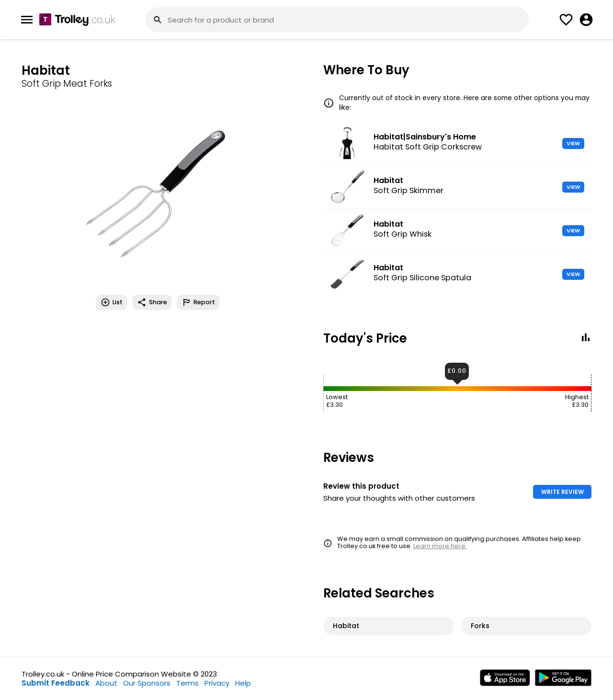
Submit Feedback (56, 683)
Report (198, 302)
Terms (187, 683)
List (112, 302)
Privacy (217, 683)
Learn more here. (440, 546)
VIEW (573, 143)
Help (243, 683)
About (106, 683)
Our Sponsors (147, 683)
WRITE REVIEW (562, 492)
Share (152, 302)
